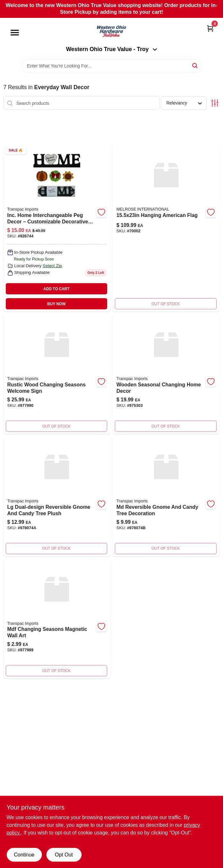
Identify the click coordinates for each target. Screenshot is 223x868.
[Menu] (15, 33)
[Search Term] (112, 66)
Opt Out (64, 855)
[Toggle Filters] (215, 103)
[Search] (195, 65)
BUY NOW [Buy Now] (56, 304)
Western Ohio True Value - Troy (111, 49)
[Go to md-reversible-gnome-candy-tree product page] (166, 496)
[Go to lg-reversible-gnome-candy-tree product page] (57, 496)
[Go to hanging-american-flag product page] (166, 228)
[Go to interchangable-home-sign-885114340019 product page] (57, 228)
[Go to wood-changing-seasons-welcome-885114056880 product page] (57, 374)
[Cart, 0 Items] (210, 28)
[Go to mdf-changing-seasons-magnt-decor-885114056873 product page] (57, 619)
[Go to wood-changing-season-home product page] (166, 374)
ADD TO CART (57, 289)
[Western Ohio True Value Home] (111, 32)
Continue (24, 855)
